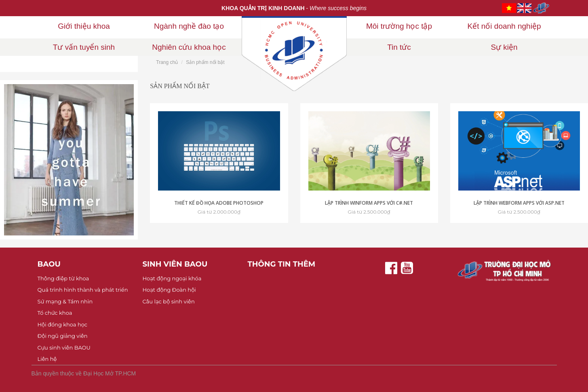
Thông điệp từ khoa (63, 278)
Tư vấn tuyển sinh (84, 47)
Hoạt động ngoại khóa (172, 278)
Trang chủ (167, 62)
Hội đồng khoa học (63, 324)
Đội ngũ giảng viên (63, 336)
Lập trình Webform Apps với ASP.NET (519, 203)
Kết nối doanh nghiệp (504, 26)
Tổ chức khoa (55, 313)
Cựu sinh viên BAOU (64, 348)
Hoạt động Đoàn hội (169, 290)
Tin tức (399, 47)
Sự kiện (504, 47)
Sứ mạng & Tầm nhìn (65, 301)
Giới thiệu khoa (84, 26)
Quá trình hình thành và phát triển (83, 290)
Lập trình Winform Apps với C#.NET (369, 203)
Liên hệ (47, 359)
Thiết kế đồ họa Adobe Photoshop (219, 203)
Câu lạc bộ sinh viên (169, 301)
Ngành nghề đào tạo (189, 26)
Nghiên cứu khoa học (189, 47)
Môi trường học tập (399, 26)
